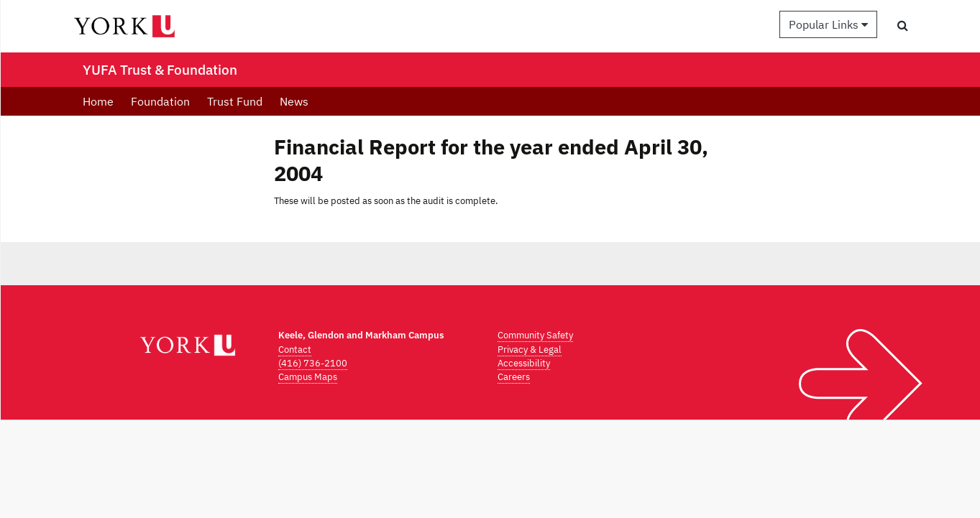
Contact (295, 350)
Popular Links (828, 24)
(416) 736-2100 (313, 363)
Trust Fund (235, 101)
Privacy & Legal (530, 350)
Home (98, 101)
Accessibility (524, 363)
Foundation (160, 101)
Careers (514, 377)
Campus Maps (308, 377)
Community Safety (535, 335)
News (294, 101)
